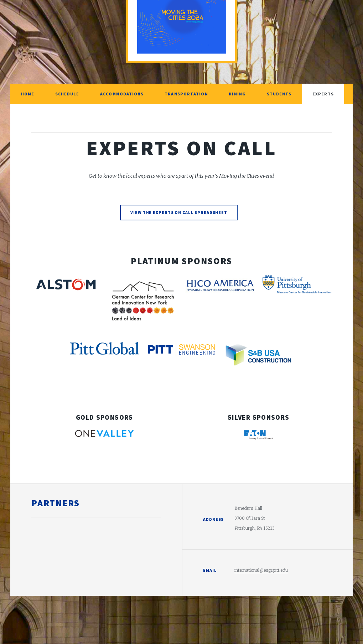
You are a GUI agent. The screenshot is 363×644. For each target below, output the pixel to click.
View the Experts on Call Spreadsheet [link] (179, 212)
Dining (237, 94)
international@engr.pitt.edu (261, 570)
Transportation (186, 94)
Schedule (67, 94)
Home (28, 94)
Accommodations (122, 94)
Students (279, 94)
